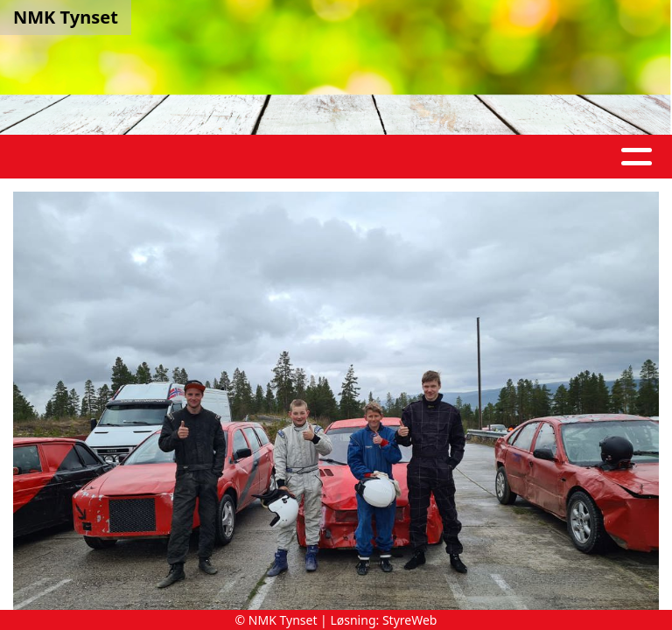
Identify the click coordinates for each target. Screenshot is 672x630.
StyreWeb (410, 620)
